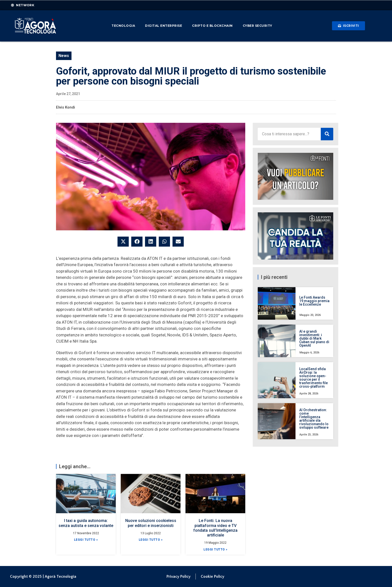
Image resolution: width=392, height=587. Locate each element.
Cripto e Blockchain (212, 26)
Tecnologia (123, 26)
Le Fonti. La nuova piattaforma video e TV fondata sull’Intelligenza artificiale (215, 528)
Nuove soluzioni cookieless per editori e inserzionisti (151, 523)
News (64, 56)
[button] (123, 242)
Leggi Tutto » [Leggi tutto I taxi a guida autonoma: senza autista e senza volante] (86, 540)
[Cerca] (327, 134)
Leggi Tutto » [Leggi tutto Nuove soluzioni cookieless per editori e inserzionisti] (151, 540)
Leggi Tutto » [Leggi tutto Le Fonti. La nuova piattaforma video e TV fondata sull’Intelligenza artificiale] (215, 549)
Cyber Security (257, 26)
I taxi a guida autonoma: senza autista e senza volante (86, 523)
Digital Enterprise (163, 26)
